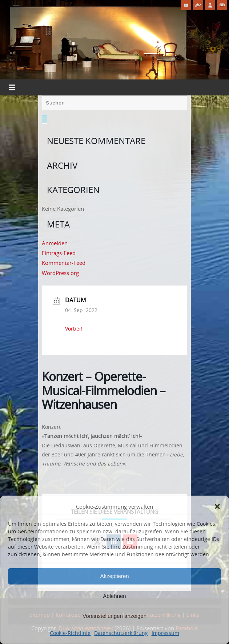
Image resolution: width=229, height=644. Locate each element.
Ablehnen (114, 596)
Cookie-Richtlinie (70, 633)
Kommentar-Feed (64, 263)
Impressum (165, 633)
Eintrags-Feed (59, 253)
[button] (217, 506)
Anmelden (55, 243)
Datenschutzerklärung (121, 633)
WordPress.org (60, 273)
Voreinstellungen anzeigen (114, 616)
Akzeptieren (114, 576)
